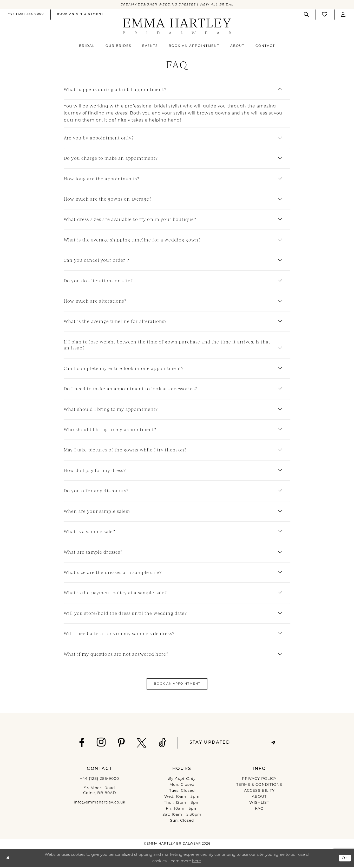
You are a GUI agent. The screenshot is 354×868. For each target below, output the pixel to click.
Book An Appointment (177, 684)
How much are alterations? (95, 301)
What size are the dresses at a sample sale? (113, 573)
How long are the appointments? (101, 179)
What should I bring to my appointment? (111, 409)
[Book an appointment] (80, 14)
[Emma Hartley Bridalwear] (177, 27)
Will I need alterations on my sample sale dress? (119, 634)
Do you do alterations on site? (98, 281)
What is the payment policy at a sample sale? (115, 593)
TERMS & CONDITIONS (259, 786)
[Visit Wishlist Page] (325, 14)
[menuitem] (26, 15)
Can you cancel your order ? (96, 260)
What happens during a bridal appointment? (115, 90)
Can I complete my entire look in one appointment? (124, 368)
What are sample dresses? (93, 552)
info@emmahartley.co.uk (100, 803)
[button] (343, 14)
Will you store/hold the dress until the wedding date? (125, 613)
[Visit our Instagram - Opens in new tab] (100, 743)
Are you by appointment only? (99, 138)
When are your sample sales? (97, 511)
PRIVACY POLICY (259, 780)
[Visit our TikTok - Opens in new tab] (161, 743)
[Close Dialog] (8, 859)
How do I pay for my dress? (95, 471)
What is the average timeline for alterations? (115, 321)
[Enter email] (254, 743)
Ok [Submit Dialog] (345, 859)
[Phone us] (26, 14)
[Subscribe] (274, 743)
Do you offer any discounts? (96, 491)
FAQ (259, 810)
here (196, 862)
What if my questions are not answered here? (116, 654)
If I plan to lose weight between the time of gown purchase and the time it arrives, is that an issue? (167, 345)
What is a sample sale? (89, 532)
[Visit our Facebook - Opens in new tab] (81, 743)
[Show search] (306, 14)
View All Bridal (219, 5)
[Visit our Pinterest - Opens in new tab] (120, 743)
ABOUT (259, 798)
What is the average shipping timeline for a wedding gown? (132, 240)
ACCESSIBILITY (259, 792)
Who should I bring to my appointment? (110, 430)
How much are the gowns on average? (108, 199)
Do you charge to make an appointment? (111, 158)
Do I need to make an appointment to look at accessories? (130, 389)
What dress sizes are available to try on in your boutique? (130, 219)
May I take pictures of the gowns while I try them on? (125, 450)
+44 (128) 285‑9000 (100, 780)
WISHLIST (259, 804)
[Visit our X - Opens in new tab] (140, 743)
